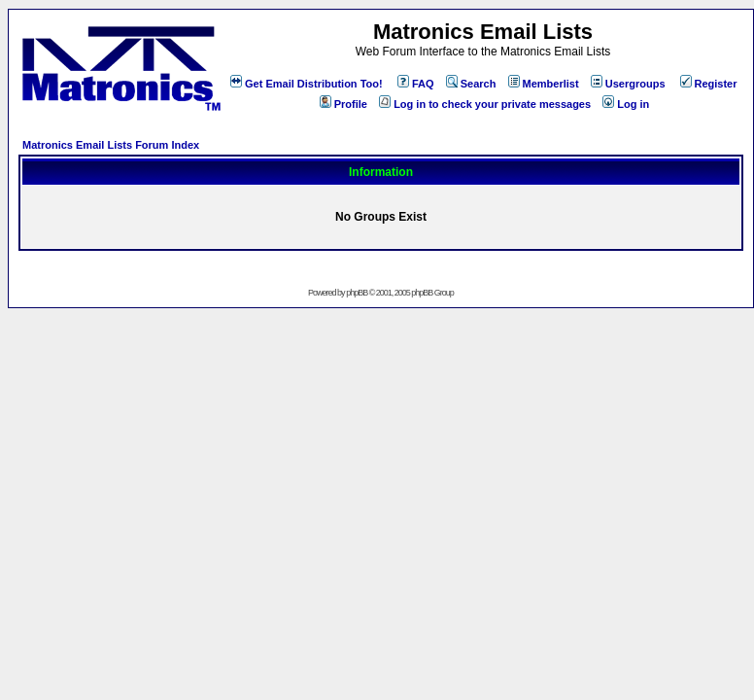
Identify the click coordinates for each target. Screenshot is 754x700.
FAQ (416, 84)
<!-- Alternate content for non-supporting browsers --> (8, 8)
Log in (626, 104)
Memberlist (544, 84)
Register (709, 84)
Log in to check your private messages (485, 104)
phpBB (357, 293)
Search (471, 84)
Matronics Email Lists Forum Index (111, 145)
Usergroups (628, 84)
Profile (343, 104)
